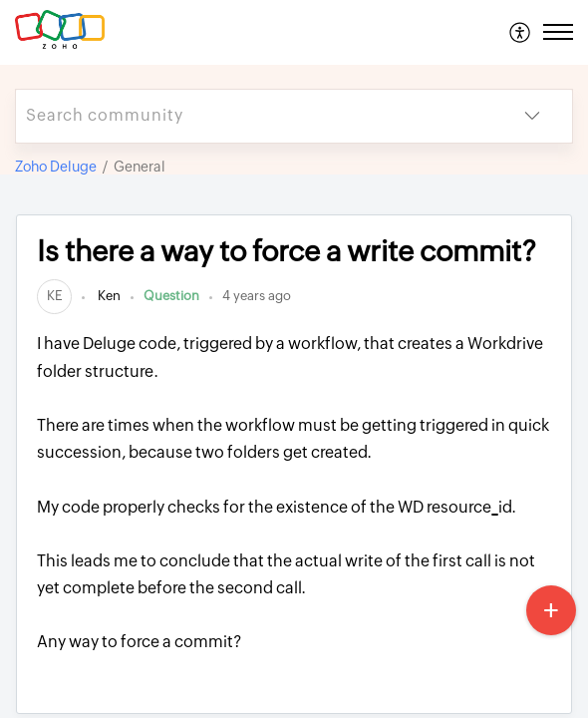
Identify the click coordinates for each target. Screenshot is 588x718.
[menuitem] (521, 32)
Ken (108, 296)
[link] (54, 296)
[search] (254, 116)
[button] (521, 32)
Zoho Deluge (56, 167)
